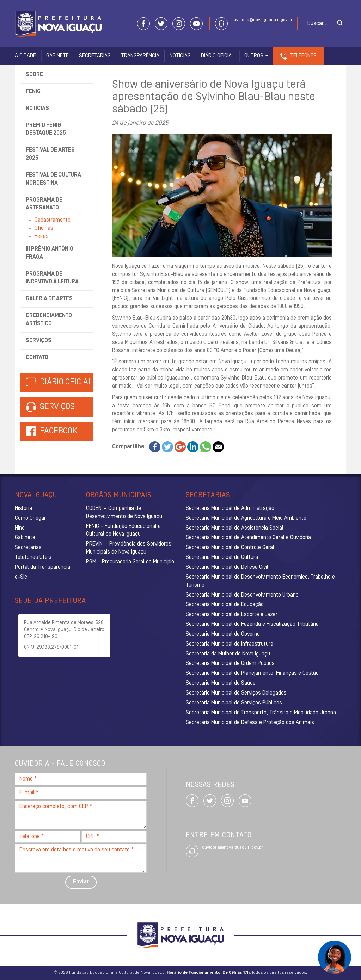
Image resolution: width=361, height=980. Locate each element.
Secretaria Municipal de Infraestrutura (230, 644)
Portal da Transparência (42, 567)
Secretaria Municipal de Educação (225, 605)
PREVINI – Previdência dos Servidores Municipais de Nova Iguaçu (129, 548)
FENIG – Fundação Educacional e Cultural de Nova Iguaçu (123, 531)
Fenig (33, 92)
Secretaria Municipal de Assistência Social (235, 528)
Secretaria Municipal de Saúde (221, 683)
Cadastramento (53, 220)
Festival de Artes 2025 (50, 154)
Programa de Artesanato (44, 204)
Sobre (34, 75)
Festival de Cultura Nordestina (53, 179)
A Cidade (25, 56)
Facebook (59, 431)
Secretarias (95, 56)
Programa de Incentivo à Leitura (52, 278)
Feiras (42, 236)
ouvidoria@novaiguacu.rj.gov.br (262, 20)
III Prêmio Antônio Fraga (50, 253)
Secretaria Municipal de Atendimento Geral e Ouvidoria (248, 538)
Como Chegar (30, 518)
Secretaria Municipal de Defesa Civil (227, 567)
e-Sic (21, 577)
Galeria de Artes (49, 299)
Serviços (39, 341)
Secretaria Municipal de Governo (223, 634)
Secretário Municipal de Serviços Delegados (236, 693)
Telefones (303, 56)
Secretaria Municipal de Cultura (222, 557)
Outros (256, 56)
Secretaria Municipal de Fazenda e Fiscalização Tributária (252, 624)
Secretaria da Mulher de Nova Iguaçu (228, 654)
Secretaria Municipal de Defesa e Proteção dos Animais (250, 723)
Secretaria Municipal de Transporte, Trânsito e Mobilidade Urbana (261, 713)
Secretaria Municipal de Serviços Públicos (234, 703)
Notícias (180, 56)
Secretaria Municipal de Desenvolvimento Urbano (242, 595)
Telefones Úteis (33, 557)
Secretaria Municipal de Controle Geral (230, 548)
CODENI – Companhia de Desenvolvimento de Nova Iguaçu (124, 513)
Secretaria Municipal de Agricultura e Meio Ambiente (246, 518)
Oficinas (44, 228)
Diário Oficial (218, 56)
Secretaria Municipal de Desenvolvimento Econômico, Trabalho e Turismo (260, 581)
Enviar (81, 882)
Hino (20, 528)
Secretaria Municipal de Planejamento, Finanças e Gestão (252, 673)
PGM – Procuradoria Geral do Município (130, 562)
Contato (37, 358)
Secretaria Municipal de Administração (230, 509)
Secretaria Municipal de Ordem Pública (230, 664)
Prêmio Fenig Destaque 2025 (46, 130)
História (23, 509)
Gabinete (57, 56)
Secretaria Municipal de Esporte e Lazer (232, 615)
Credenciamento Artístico (49, 320)
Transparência (140, 56)
